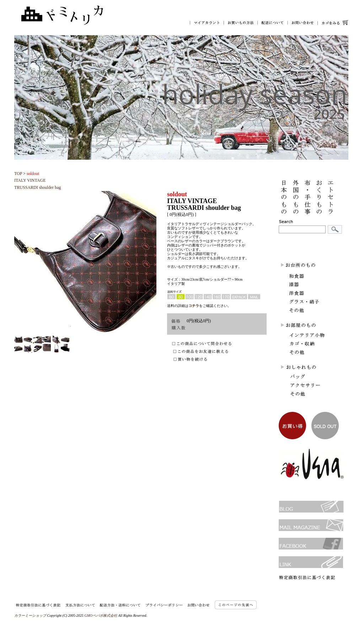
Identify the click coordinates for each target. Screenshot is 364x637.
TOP (18, 174)
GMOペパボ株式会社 (101, 615)
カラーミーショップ (30, 615)
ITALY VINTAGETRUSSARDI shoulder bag (38, 180)
